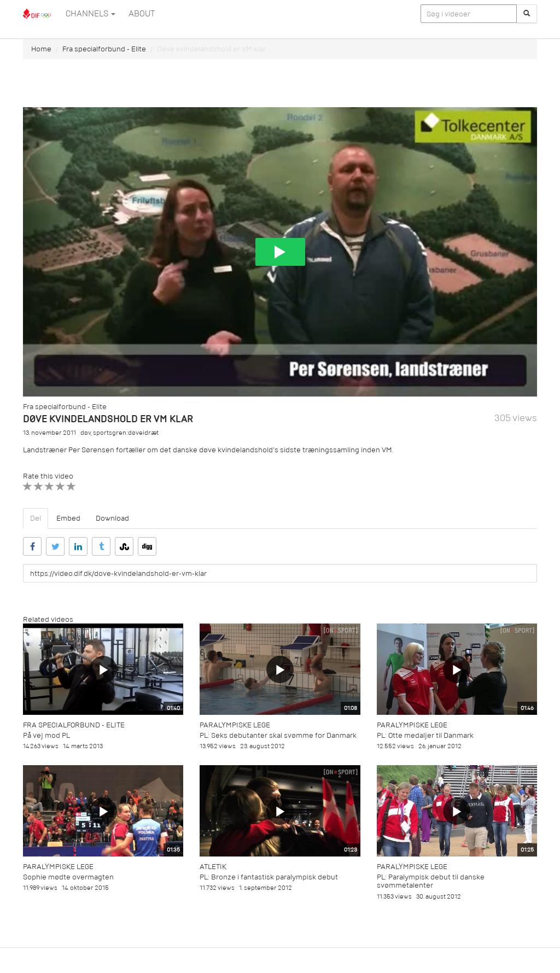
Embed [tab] (68, 518)
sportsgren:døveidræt (126, 433)
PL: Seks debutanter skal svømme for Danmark (278, 735)
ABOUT (142, 14)
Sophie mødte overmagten (68, 877)
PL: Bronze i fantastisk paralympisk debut (269, 877)
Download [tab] (112, 518)
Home (41, 49)
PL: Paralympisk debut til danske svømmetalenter (431, 881)
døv (86, 433)
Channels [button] (91, 14)
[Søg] (527, 14)
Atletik (213, 867)
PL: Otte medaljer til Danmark (425, 735)
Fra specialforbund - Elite (104, 49)
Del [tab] (36, 518)
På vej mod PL (46, 735)
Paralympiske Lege (235, 725)
